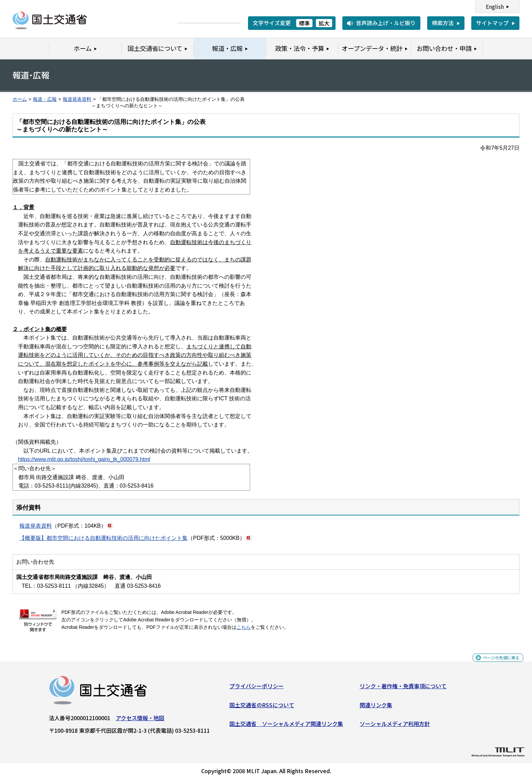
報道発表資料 (77, 99)
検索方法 (443, 23)
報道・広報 (45, 99)
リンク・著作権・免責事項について (403, 689)
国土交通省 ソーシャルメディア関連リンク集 (286, 726)
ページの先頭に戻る (496, 664)
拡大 (324, 23)
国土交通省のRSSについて (262, 707)
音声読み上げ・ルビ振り (386, 23)
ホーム (20, 99)
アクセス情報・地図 (140, 721)
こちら (244, 627)
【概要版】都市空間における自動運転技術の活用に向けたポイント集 (103, 538)
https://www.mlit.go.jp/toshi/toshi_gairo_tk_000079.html (84, 459)
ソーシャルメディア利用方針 (395, 726)
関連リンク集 (376, 707)
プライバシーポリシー (256, 689)
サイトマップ (492, 23)
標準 (304, 23)
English (495, 6)
